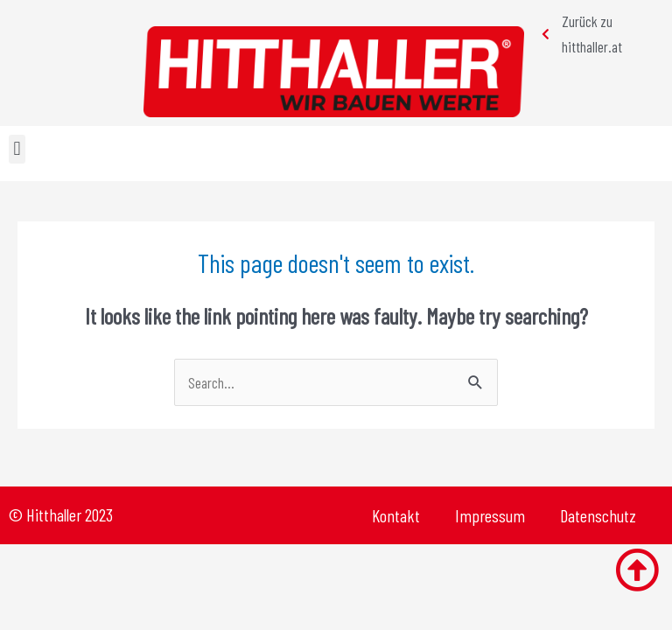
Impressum (490, 515)
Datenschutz (598, 515)
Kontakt (396, 515)
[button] (17, 149)
